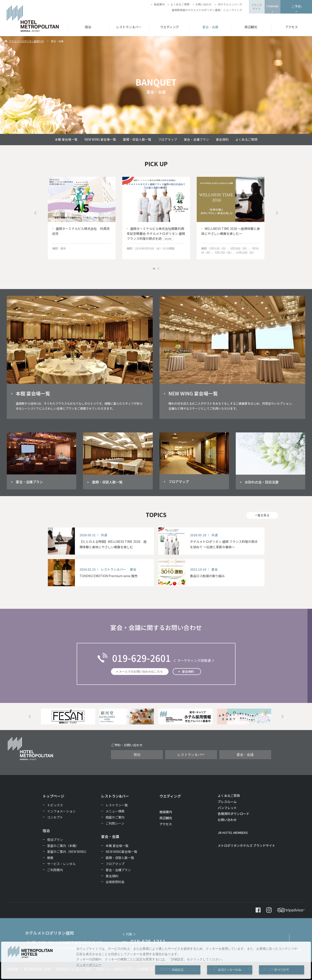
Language (272, 6)
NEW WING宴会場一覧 (121, 852)
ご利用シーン (115, 823)
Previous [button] (35, 213)
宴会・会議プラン (196, 139)
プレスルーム (227, 802)
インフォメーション (61, 811)
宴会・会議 (210, 27)
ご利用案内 (55, 870)
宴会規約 (222, 139)
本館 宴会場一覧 (66, 139)
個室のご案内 (115, 817)
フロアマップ (168, 139)
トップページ (53, 796)
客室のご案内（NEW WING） (68, 852)
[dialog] (156, 960)
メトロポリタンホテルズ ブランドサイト (246, 845)
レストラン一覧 (117, 805)
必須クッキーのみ (230, 970)
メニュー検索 (115, 811)
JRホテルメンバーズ (230, 4)
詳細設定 (178, 970)
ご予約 (296, 6)
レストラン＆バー (129, 27)
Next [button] (277, 213)
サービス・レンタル (61, 864)
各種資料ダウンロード (233, 814)
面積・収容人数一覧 (137, 139)
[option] (82, 218)
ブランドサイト (257, 7)
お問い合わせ (203, 4)
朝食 (50, 858)
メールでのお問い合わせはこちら (141, 671)
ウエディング (170, 27)
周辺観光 (251, 27)
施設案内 (159, 4)
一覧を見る (262, 515)
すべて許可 (282, 970)
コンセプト (55, 817)
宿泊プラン (55, 840)
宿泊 (88, 27)
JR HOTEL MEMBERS (233, 833)
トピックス (55, 805)
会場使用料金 (115, 882)
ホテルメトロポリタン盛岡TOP (26, 41)
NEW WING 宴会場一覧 (100, 139)
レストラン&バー (115, 796)
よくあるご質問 (180, 4)
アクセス (292, 27)
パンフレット (227, 808)
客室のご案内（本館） (63, 846)
